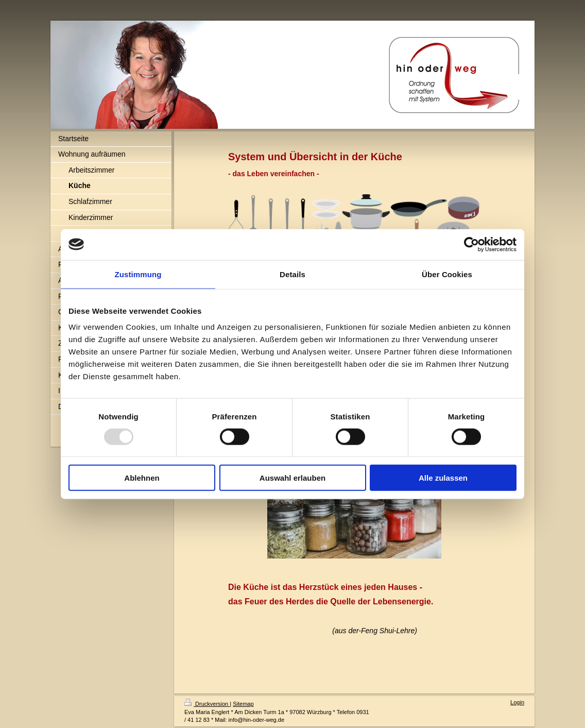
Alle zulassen (443, 478)
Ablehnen (142, 478)
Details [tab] (292, 274)
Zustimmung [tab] (138, 274)
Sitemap (243, 704)
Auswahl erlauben (292, 478)
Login (517, 702)
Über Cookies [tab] (447, 274)
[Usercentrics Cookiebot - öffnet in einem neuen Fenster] (471, 244)
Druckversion (207, 704)
